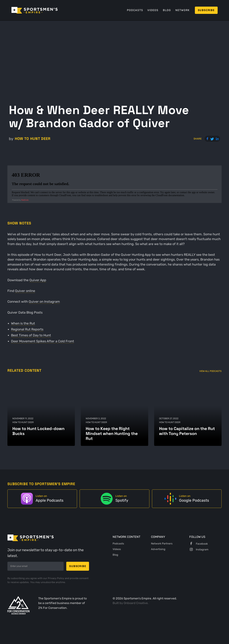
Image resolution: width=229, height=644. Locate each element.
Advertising (158, 549)
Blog (167, 10)
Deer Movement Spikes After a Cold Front (43, 341)
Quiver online (25, 291)
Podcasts (135, 10)
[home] (35, 10)
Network (183, 10)
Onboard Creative (136, 603)
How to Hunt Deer (33, 139)
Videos (153, 10)
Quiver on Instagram (44, 302)
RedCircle (25, 200)
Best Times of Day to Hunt (31, 335)
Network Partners (162, 544)
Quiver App (38, 280)
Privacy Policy (56, 578)
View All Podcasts (210, 371)
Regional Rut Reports (27, 329)
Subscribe (206, 10)
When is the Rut (23, 323)
